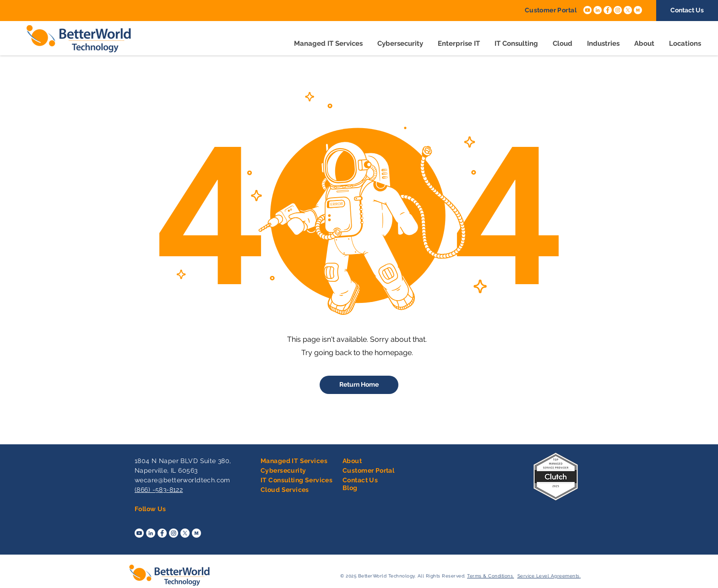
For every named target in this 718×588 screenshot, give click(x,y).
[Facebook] (608, 10)
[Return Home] (359, 385)
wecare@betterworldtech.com (182, 480)
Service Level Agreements (549, 576)
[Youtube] (587, 10)
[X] (628, 10)
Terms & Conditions (490, 576)
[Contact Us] (687, 11)
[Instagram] (618, 10)
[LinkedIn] (598, 10)
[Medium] (638, 10)
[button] (459, 43)
